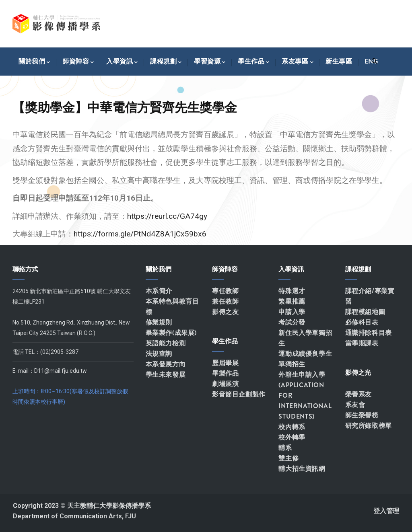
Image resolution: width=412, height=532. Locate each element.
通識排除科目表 (369, 333)
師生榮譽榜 (362, 415)
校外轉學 (292, 437)
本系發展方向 (166, 364)
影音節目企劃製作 (239, 394)
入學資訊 (122, 62)
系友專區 (298, 62)
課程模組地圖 (365, 312)
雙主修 (288, 458)
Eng (371, 61)
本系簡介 (159, 291)
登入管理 (386, 511)
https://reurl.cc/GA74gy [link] (167, 216)
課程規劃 (166, 62)
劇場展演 (225, 384)
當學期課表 (362, 343)
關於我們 (34, 62)
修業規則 (159, 322)
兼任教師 (225, 301)
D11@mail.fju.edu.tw (61, 371)
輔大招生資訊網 (302, 469)
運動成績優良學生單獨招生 (305, 359)
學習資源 (210, 62)
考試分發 (292, 322)
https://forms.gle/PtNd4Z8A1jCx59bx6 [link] (140, 234)
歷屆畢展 (225, 363)
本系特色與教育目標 (172, 307)
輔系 (285, 448)
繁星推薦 (292, 301)
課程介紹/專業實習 (370, 296)
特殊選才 (292, 291)
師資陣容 (78, 62)
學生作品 (254, 62)
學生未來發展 (166, 375)
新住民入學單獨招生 (305, 338)
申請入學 (292, 312)
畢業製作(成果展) (171, 333)
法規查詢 (159, 354)
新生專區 (339, 61)
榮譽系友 (358, 394)
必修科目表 (362, 322)
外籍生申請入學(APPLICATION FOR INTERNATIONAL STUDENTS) (305, 395)
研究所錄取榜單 (369, 426)
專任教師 (225, 291)
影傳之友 (225, 312)
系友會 (355, 405)
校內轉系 (292, 427)
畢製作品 (225, 373)
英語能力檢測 (166, 343)
